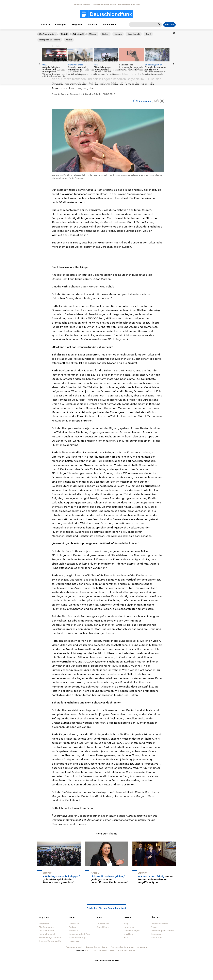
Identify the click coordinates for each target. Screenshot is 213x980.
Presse (154, 927)
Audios (72, 927)
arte (112, 951)
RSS (126, 937)
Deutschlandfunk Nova (129, 5)
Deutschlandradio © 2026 (107, 960)
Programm (77, 24)
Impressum (142, 947)
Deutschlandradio (81, 5)
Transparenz (157, 934)
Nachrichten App (77, 937)
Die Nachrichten (47, 930)
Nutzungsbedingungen (122, 947)
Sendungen (60, 24)
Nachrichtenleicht (47, 934)
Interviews (54, 34)
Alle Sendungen (47, 927)
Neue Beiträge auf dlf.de (50, 937)
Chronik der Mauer (126, 951)
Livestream (74, 924)
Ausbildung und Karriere (162, 930)
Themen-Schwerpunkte (50, 941)
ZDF (94, 951)
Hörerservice (103, 924)
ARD (87, 951)
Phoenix (103, 951)
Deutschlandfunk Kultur (104, 5)
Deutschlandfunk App (79, 934)
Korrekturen (156, 937)
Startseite (42, 34)
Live (169, 25)
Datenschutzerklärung (97, 947)
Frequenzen (75, 941)
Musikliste (129, 934)
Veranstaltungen (132, 930)
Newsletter (129, 927)
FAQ (126, 924)
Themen (43, 24)
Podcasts (93, 24)
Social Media (103, 927)
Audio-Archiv (110, 24)
